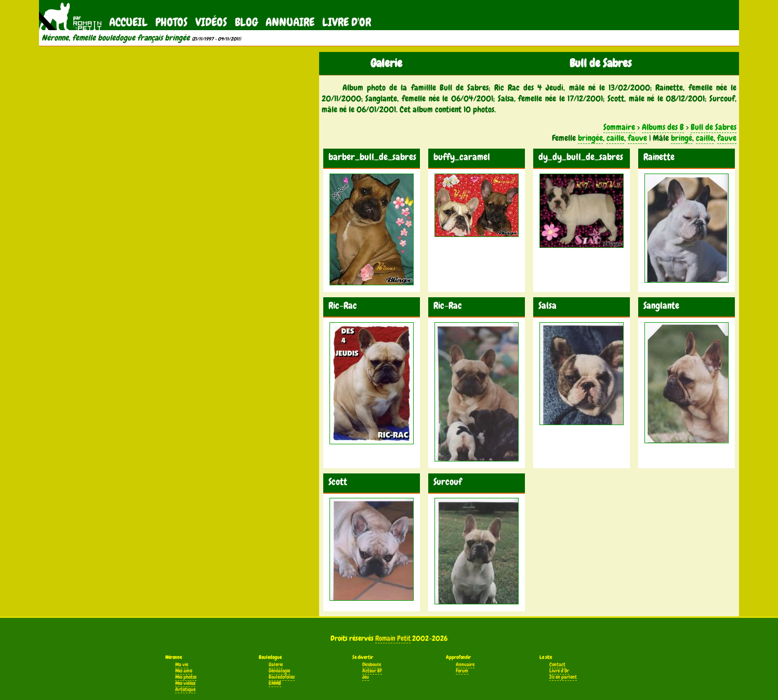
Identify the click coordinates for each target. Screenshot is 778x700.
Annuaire (290, 22)
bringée (590, 138)
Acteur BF (372, 671)
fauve (637, 138)
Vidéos (211, 22)
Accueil (128, 22)
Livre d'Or (347, 22)
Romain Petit (393, 638)
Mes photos (186, 677)
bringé (682, 138)
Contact (557, 665)
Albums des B (663, 127)
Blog (246, 22)
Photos (172, 22)
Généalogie (279, 671)
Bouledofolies (282, 677)
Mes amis (184, 671)
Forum (462, 671)
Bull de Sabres (714, 127)
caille (615, 138)
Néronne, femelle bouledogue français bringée (116, 38)
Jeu (366, 677)
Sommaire (619, 127)
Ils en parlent (563, 677)
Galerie (276, 665)
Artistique (185, 690)
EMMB (275, 683)
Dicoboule (372, 665)
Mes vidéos (185, 683)
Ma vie (182, 665)
